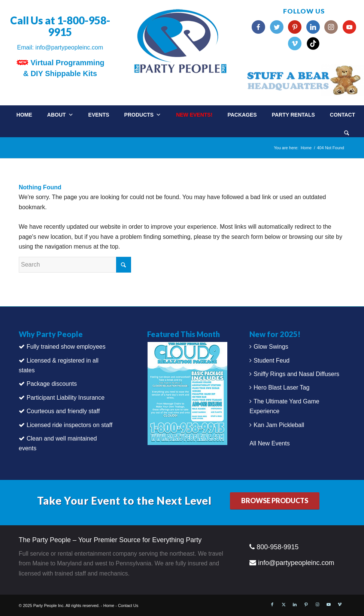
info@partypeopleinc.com (69, 47)
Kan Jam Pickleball (279, 425)
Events (99, 115)
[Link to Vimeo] (340, 604)
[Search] (347, 134)
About (60, 115)
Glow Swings (271, 347)
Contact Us (128, 606)
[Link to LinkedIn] (295, 604)
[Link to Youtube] (328, 604)
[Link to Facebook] (272, 604)
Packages (242, 115)
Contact (342, 115)
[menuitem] (354, 131)
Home (24, 115)
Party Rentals (293, 115)
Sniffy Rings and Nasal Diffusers (296, 374)
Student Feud (272, 360)
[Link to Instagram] (317, 604)
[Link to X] (283, 604)
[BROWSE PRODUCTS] (275, 501)
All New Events (270, 443)
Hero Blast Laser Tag (281, 387)
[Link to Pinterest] (306, 604)
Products (143, 115)
